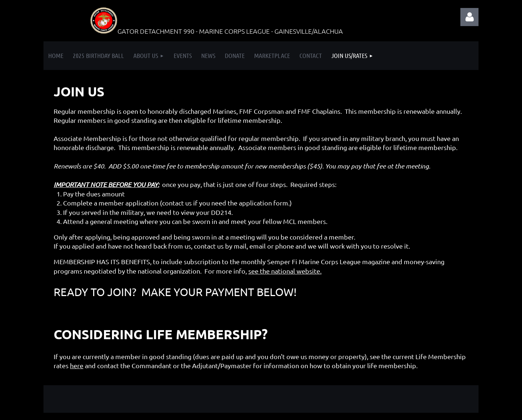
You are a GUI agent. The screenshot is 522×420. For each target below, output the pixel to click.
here (77, 365)
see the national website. (285, 271)
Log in (469, 17)
